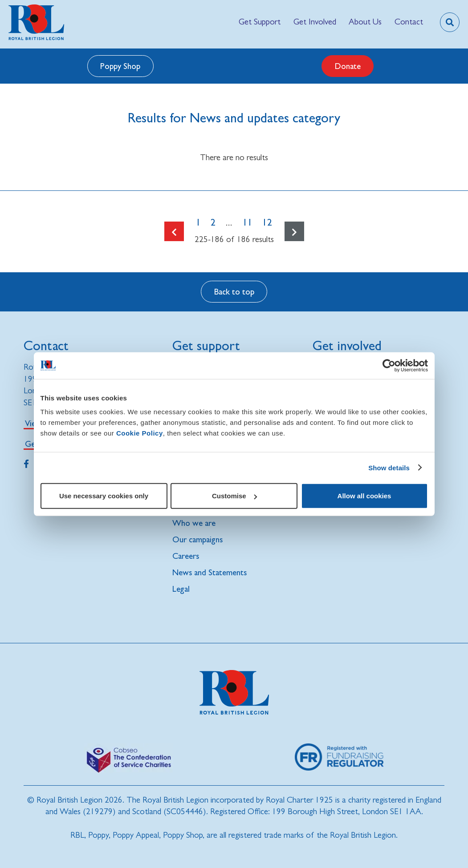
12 (267, 222)
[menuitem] (260, 22)
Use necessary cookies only (104, 496)
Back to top (234, 291)
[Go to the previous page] (174, 231)
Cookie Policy (140, 433)
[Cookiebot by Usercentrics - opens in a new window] (389, 365)
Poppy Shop (120, 66)
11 (248, 222)
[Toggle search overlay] (450, 22)
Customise (234, 496)
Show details (389, 467)
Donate (348, 66)
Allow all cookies (364, 496)
